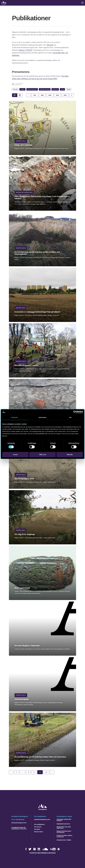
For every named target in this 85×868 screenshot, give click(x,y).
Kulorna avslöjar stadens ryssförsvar (64, 836)
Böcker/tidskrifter (32, 89)
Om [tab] (70, 417)
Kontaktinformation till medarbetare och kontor (19, 828)
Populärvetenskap (45, 89)
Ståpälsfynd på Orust (63, 824)
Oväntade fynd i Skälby (64, 840)
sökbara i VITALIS (25, 50)
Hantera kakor (38, 832)
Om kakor (37, 829)
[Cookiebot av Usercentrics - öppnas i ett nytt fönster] (75, 412)
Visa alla (15, 89)
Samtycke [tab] (15, 417)
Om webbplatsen (39, 824)
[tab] (42, 95)
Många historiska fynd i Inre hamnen (64, 832)
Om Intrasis (38, 827)
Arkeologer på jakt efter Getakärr (64, 820)
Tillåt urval (42, 455)
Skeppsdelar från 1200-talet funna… (64, 827)
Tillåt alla (70, 455)
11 (46, 772)
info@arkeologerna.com (19, 823)
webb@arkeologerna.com (42, 819)
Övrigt (69, 89)
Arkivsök (50, 45)
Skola (62, 89)
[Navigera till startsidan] (42, 810)
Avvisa (15, 455)
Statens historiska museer (42, 853)
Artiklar (22, 89)
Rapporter (55, 89)
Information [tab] (43, 417)
